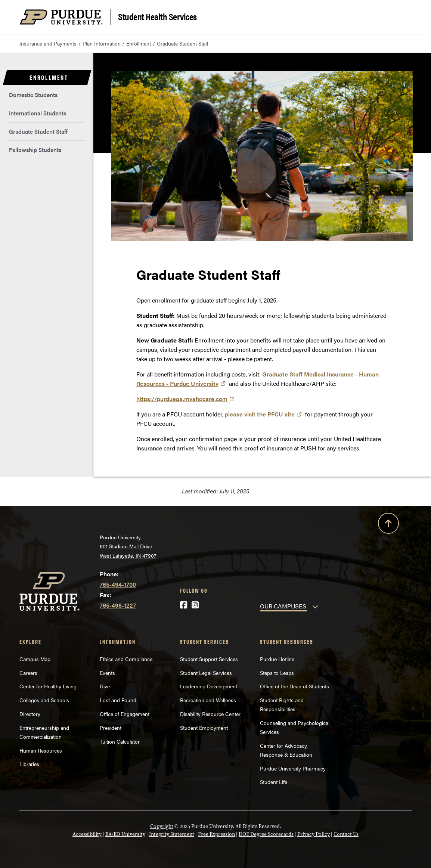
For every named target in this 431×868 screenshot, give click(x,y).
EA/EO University (125, 834)
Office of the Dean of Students (294, 686)
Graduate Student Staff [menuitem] (38, 131)
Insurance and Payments (48, 43)
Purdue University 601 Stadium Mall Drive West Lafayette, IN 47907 (128, 546)
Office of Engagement (125, 714)
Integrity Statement (172, 834)
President (111, 728)
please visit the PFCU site (260, 414)
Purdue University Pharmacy (293, 768)
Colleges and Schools (44, 700)
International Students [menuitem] (38, 113)
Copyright (162, 826)
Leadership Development (209, 686)
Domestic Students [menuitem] (33, 95)
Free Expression (216, 834)
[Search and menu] (403, 17)
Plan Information (102, 43)
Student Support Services (209, 659)
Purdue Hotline (277, 659)
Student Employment (204, 728)
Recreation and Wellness (208, 700)
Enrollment (139, 43)
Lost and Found (118, 700)
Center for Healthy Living (48, 686)
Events (107, 673)
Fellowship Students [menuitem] (35, 150)
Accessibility (87, 834)
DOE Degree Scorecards (266, 834)
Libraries (29, 764)
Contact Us (346, 834)
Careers (28, 673)
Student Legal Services (206, 673)
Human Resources (41, 750)
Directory (30, 714)
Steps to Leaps (277, 673)
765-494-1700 (118, 584)
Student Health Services (157, 16)
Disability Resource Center (210, 714)
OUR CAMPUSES (283, 606)
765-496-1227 (118, 605)
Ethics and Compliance (126, 659)
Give (105, 686)
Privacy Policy (314, 834)
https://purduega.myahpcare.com (182, 399)
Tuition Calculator (120, 741)
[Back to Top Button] (388, 525)
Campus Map (35, 659)
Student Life (274, 782)
